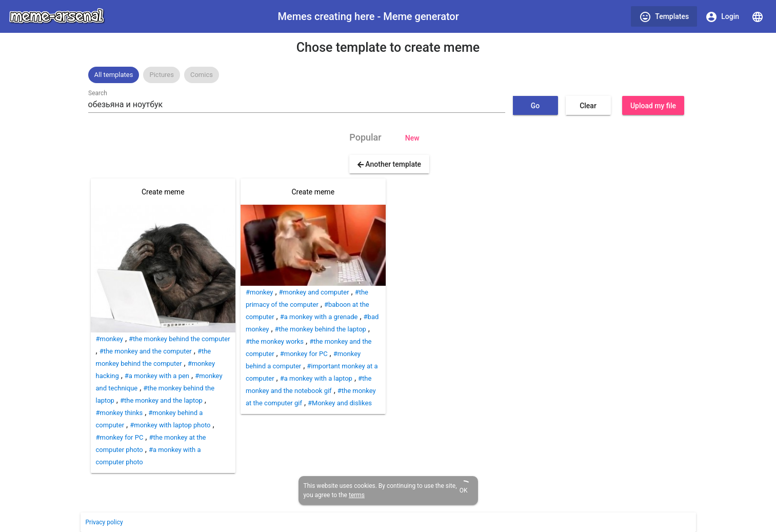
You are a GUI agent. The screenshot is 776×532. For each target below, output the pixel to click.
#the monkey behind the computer (180, 339)
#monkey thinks (120, 413)
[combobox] (297, 105)
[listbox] (388, 75)
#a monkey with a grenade (319, 317)
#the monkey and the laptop (161, 400)
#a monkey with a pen (157, 376)
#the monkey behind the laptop (321, 329)
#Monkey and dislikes (340, 403)
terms (357, 495)
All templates (114, 75)
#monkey (110, 339)
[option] (114, 75)
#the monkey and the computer (146, 351)
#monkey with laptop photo (170, 425)
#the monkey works (275, 341)
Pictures (161, 75)
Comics (202, 75)
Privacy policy (104, 522)
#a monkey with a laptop (316, 378)
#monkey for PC (120, 437)
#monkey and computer (314, 292)
